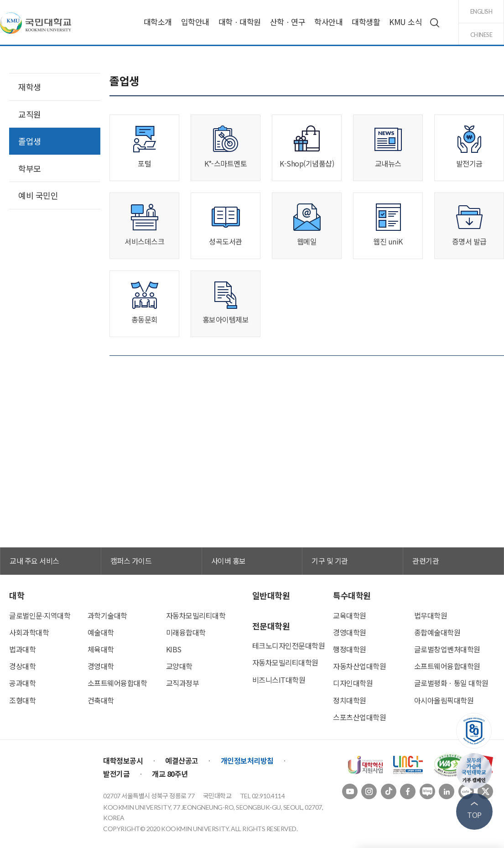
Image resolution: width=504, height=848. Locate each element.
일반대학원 (271, 595)
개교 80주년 (170, 774)
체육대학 (101, 649)
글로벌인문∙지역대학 (40, 615)
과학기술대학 (107, 615)
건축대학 (101, 700)
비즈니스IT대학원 (279, 680)
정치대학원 (350, 700)
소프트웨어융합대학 (117, 683)
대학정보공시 (123, 760)
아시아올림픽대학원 (444, 700)
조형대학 (22, 700)
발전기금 (116, 774)
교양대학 (179, 666)
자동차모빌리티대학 (196, 615)
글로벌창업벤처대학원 (447, 649)
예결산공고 (182, 760)
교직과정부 (183, 683)
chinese (481, 35)
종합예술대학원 (437, 632)
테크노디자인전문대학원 (289, 645)
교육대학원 (350, 615)
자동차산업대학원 (359, 666)
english (481, 11)
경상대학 (22, 666)
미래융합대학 (186, 632)
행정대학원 (350, 649)
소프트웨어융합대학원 (447, 666)
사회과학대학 (29, 632)
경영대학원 (350, 632)
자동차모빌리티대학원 (285, 662)
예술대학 (101, 632)
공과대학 (22, 683)
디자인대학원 (353, 683)
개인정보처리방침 (247, 760)
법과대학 (22, 649)
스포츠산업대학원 (359, 717)
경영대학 (101, 666)
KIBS (174, 649)
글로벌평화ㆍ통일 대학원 (451, 683)
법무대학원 (431, 615)
